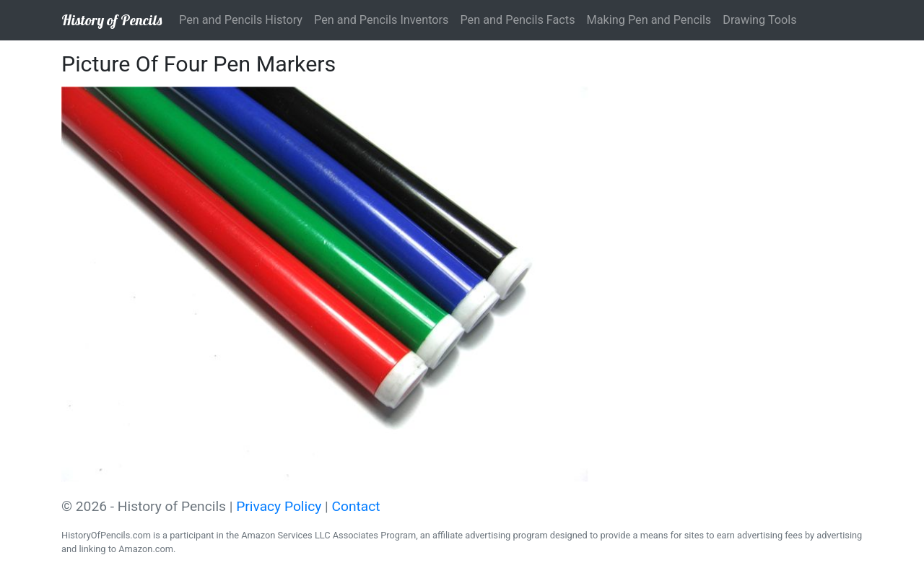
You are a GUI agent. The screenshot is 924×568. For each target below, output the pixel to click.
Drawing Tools (759, 20)
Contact (356, 506)
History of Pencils (112, 20)
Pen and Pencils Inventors (381, 20)
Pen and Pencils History (241, 20)
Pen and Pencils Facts (517, 20)
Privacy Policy (279, 506)
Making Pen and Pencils (649, 20)
